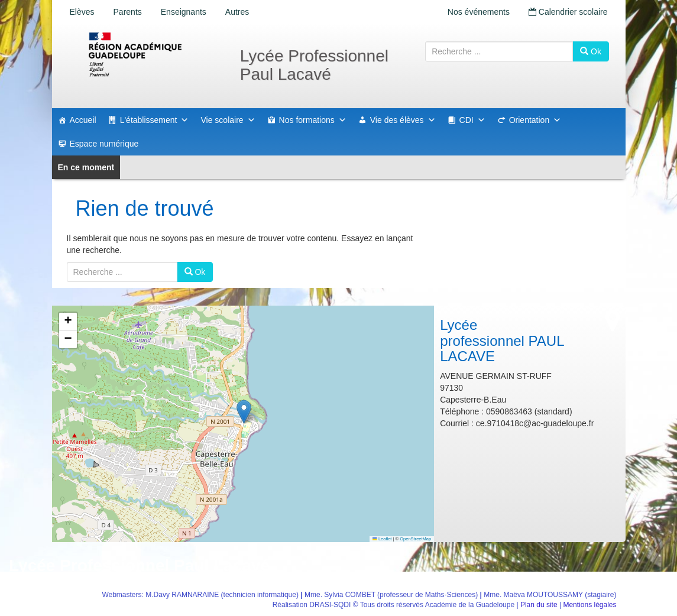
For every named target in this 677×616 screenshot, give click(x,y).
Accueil (83, 120)
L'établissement (155, 120)
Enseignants (184, 12)
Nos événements (479, 12)
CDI (472, 120)
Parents (128, 12)
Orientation (535, 120)
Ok (591, 51)
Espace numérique (104, 144)
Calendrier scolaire (568, 12)
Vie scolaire (228, 120)
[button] (244, 412)
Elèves (82, 12)
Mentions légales (589, 605)
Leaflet (382, 539)
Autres (237, 12)
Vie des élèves (403, 120)
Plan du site (539, 605)
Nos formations (313, 120)
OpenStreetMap (415, 539)
